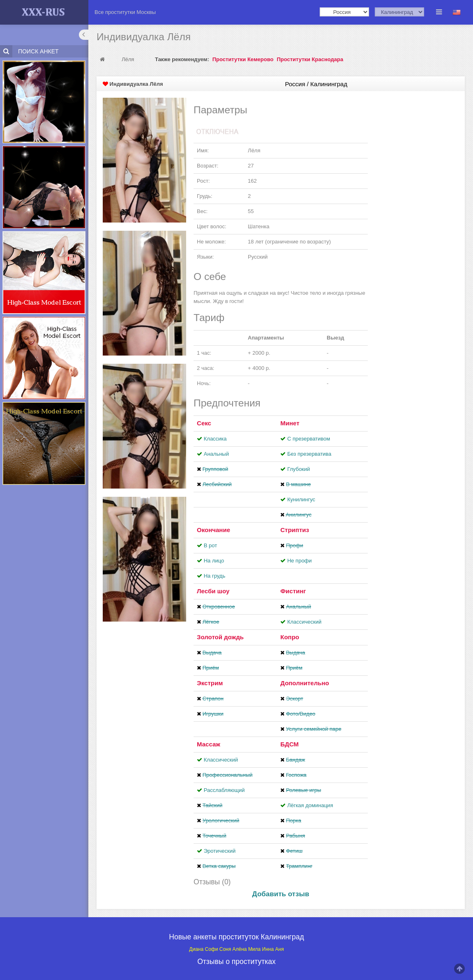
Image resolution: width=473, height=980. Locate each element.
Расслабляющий (224, 790)
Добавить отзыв (281, 894)
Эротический (220, 851)
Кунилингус (301, 499)
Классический (304, 622)
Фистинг (293, 591)
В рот (210, 545)
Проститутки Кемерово (243, 59)
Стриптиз (295, 530)
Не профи (300, 561)
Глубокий (299, 469)
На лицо (214, 561)
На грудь (215, 576)
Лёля (128, 59)
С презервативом (309, 439)
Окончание (213, 530)
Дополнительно (305, 683)
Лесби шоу (213, 591)
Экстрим (210, 683)
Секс (204, 423)
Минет (290, 423)
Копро (290, 637)
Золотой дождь (220, 637)
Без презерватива (309, 454)
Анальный (216, 454)
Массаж (209, 744)
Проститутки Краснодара (310, 59)
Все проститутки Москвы (125, 12)
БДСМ (290, 744)
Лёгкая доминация (310, 805)
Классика (215, 439)
